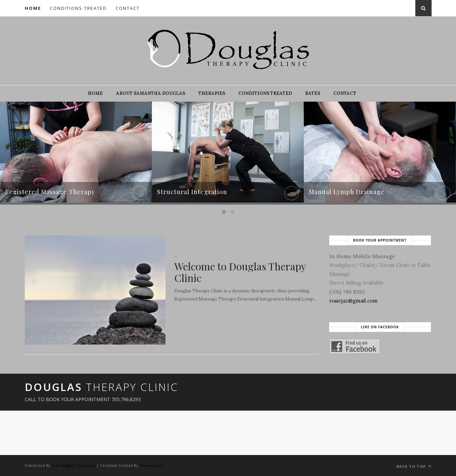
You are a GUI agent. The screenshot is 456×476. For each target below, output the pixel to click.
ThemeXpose (151, 465)
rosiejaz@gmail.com (353, 301)
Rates (313, 93)
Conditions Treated (78, 8)
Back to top (414, 466)
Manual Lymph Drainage (347, 192)
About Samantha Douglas (151, 93)
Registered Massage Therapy (50, 192)
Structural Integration (192, 192)
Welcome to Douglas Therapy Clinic (240, 272)
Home (33, 8)
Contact (128, 8)
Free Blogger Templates (73, 465)
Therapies (212, 93)
